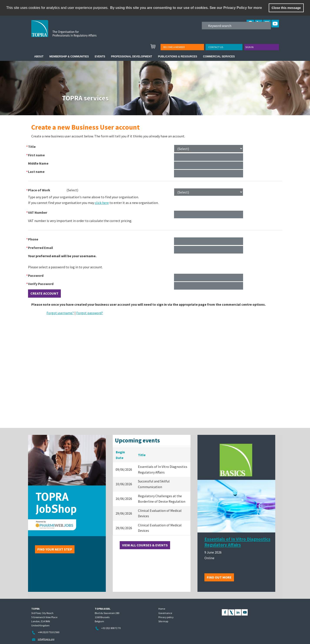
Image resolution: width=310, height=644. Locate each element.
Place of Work (39, 190)
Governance (165, 613)
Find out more (219, 577)
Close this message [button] (286, 8)
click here (102, 203)
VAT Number (38, 212)
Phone (33, 239)
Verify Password (41, 284)
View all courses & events (145, 545)
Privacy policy (166, 617)
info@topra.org (46, 639)
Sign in (249, 47)
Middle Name (38, 163)
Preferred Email (41, 248)
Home (162, 609)
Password (36, 275)
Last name (36, 172)
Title (32, 147)
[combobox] (72, 190)
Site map (163, 621)
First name (36, 155)
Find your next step (55, 549)
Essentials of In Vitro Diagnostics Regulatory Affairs (237, 542)
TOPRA (73, 32)
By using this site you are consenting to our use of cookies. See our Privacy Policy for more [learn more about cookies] (186, 8)
